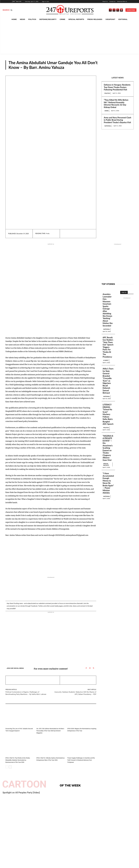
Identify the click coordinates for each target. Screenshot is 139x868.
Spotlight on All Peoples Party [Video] (21, 793)
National (108, 126)
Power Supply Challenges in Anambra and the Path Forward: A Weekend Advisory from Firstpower (81, 760)
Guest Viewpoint (121, 68)
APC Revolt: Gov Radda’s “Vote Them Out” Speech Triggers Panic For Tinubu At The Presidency (108, 347)
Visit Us (124, 292)
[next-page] (10, 767)
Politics (107, 93)
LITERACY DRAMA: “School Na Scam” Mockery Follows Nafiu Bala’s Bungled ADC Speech (108, 414)
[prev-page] (7, 767)
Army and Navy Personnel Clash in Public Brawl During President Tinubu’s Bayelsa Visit (117, 120)
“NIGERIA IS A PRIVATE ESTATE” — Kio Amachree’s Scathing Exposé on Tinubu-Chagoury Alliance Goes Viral (108, 448)
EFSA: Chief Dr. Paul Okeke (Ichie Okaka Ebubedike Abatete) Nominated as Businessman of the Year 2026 (18, 760)
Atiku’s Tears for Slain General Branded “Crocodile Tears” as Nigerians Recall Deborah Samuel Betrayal (108, 381)
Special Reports (106, 464)
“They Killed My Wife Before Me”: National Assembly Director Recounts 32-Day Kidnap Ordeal (116, 104)
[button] (8, 10)
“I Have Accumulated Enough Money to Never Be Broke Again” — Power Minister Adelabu (108, 483)
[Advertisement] (70, 38)
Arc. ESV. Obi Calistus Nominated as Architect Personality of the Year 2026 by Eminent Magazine (50, 731)
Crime (106, 111)
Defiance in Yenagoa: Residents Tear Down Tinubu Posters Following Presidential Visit (117, 87)
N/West (106, 360)
